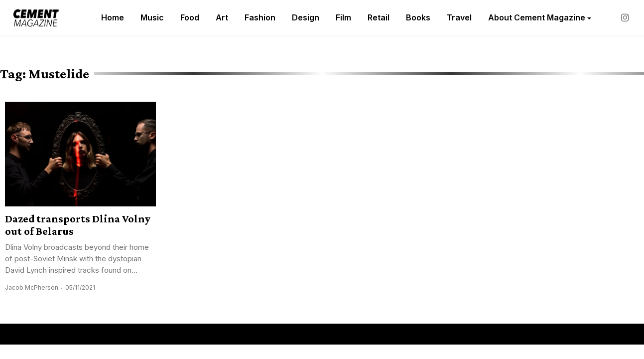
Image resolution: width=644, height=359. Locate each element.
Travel (459, 17)
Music (152, 17)
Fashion (260, 17)
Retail (379, 17)
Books (418, 17)
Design (306, 17)
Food (190, 17)
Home (113, 17)
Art (222, 17)
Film (343, 17)
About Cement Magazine (537, 17)
